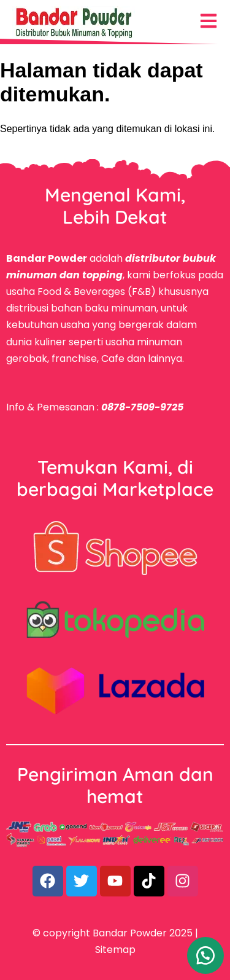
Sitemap (115, 950)
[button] (205, 955)
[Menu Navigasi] (209, 21)
